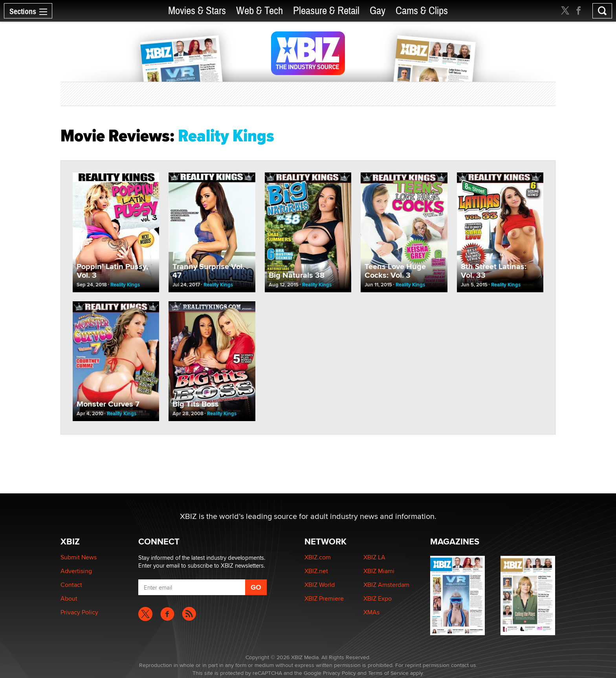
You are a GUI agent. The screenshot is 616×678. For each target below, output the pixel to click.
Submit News (79, 557)
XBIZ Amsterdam (386, 585)
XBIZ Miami (379, 571)
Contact (71, 585)
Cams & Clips (422, 11)
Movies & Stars (197, 11)
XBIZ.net (316, 571)
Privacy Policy (79, 612)
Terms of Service (388, 673)
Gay (378, 11)
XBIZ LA (374, 557)
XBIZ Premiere (324, 598)
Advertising (76, 571)
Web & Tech (259, 11)
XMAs (371, 612)
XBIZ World (320, 585)
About (69, 598)
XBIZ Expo (378, 598)
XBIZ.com (318, 557)
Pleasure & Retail (326, 11)
